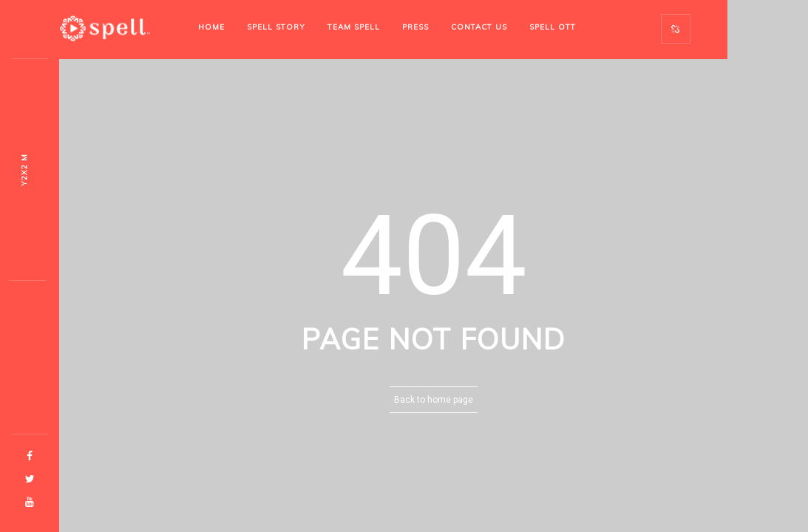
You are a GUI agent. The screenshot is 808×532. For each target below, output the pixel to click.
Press (415, 27)
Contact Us (479, 27)
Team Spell (354, 27)
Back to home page (434, 400)
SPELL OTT (553, 27)
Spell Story (276, 27)
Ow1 (24, 170)
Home (211, 27)
